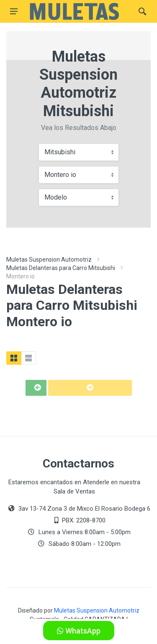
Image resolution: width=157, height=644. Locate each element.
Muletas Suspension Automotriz (49, 260)
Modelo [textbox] (56, 197)
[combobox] (79, 152)
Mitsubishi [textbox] (60, 152)
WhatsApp (79, 631)
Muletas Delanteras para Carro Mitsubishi (61, 268)
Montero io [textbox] (60, 175)
